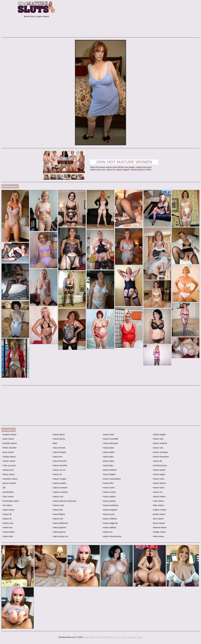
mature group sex (60, 536)
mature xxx (157, 492)
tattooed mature (159, 527)
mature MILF (108, 483)
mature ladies (108, 452)
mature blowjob (59, 452)
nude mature (158, 501)
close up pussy (9, 465)
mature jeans (108, 448)
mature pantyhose (110, 505)
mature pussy (108, 514)
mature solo (157, 448)
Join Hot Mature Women (124, 162)
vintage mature (159, 532)
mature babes (8, 532)
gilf (3, 488)
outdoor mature (159, 510)
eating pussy (8, 470)
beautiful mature (9, 443)
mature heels (108, 434)
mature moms (108, 488)
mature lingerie (109, 474)
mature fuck (57, 519)
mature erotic (58, 505)
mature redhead (109, 519)
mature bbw (7, 536)
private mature (158, 514)
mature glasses (59, 527)
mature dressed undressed (64, 501)
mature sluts (158, 439)
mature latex (108, 457)
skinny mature (158, 523)
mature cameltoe (59, 465)
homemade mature (10, 501)
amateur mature (9, 434)
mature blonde (58, 448)
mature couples (59, 483)
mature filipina (58, 514)
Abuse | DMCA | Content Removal (98, 637)
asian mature (8, 439)
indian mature (8, 510)
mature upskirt (158, 470)
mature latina (108, 461)
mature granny (58, 532)
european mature (9, 479)
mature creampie (59, 488)
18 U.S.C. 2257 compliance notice (128, 637)
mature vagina (158, 474)
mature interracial (110, 443)
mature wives (158, 488)
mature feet (57, 510)
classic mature (8, 461)
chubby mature (9, 457)
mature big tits (58, 439)
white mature (158, 536)
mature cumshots (60, 492)
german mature (9, 483)
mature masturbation (111, 479)
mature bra (57, 457)
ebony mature (8, 474)
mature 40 (6, 519)
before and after (9, 448)
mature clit (57, 474)
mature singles (159, 434)
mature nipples (109, 497)
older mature (158, 505)
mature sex (107, 532)
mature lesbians (109, 470)
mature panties (109, 501)
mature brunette (59, 461)
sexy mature (158, 519)
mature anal (7, 523)
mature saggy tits (110, 523)
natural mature (159, 497)
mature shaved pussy (112, 536)
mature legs (107, 465)
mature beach (58, 434)
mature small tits (159, 443)
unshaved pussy (159, 465)
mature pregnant (109, 510)
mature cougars (59, 479)
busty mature (8, 452)
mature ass (7, 527)
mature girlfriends (60, 523)
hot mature (7, 505)
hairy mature (7, 497)
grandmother (8, 492)
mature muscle (109, 492)
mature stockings (160, 452)
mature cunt (57, 497)
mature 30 (6, 514)
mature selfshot (109, 527)
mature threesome (160, 457)
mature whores (159, 483)
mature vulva (158, 479)
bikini (54, 443)
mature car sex (59, 470)
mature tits (157, 461)
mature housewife (110, 439)
